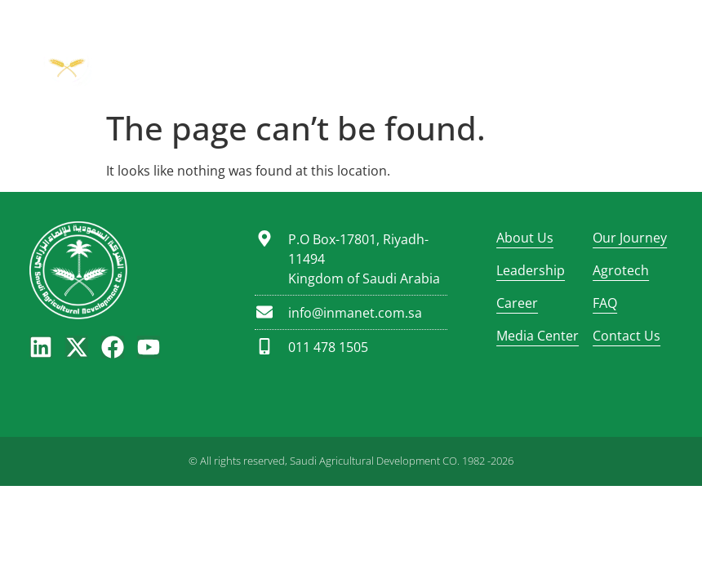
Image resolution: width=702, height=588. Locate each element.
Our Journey (630, 238)
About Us (525, 238)
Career (517, 303)
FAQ (605, 303)
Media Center (536, 336)
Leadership (531, 270)
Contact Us (626, 336)
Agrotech (621, 270)
